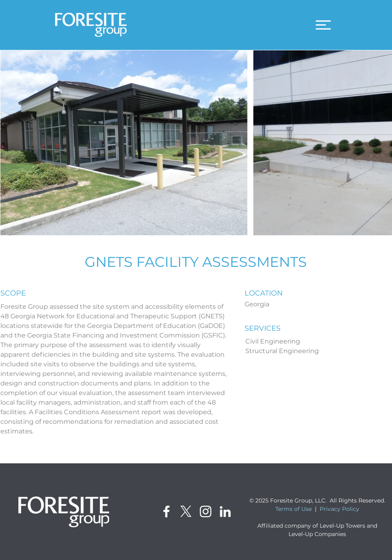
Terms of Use (294, 509)
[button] (323, 25)
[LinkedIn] (225, 511)
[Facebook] (166, 511)
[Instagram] (206, 511)
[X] (186, 511)
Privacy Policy (339, 509)
